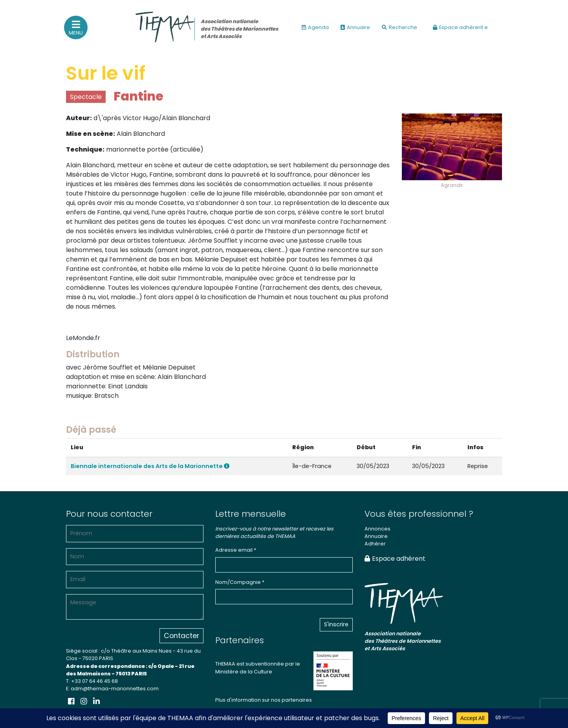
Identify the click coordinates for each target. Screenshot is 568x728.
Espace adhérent (395, 559)
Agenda (315, 27)
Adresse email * (236, 550)
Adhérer (375, 544)
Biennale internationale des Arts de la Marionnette (150, 466)
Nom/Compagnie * (240, 582)
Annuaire (355, 27)
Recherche (399, 27)
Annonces (377, 529)
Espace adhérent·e (460, 27)
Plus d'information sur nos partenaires (264, 700)
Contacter (181, 636)
